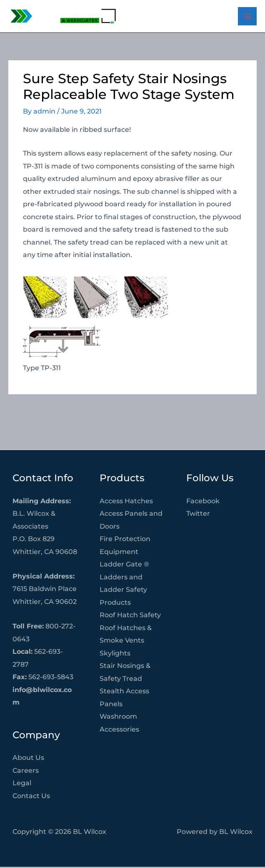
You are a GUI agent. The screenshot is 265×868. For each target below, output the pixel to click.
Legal (22, 784)
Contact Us (31, 797)
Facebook (203, 502)
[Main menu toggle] (247, 17)
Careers (26, 772)
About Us (28, 759)
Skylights (115, 654)
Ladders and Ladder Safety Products (123, 591)
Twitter (198, 514)
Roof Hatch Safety (130, 616)
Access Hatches (126, 502)
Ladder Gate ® (124, 565)
